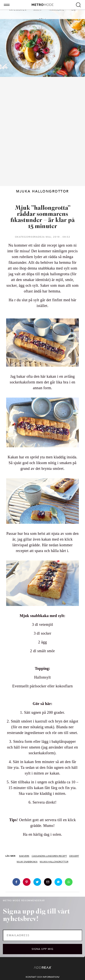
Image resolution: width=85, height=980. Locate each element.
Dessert (74, 856)
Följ (42, 19)
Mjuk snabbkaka (27, 862)
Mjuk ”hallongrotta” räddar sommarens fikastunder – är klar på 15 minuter (42, 217)
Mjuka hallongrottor (54, 862)
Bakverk (24, 856)
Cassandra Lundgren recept (49, 856)
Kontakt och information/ (43, 977)
